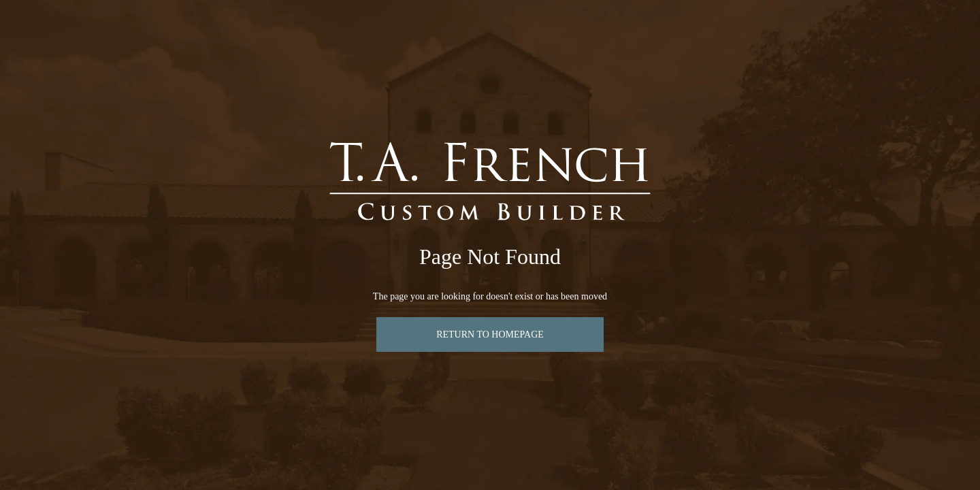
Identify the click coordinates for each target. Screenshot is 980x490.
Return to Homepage (490, 334)
